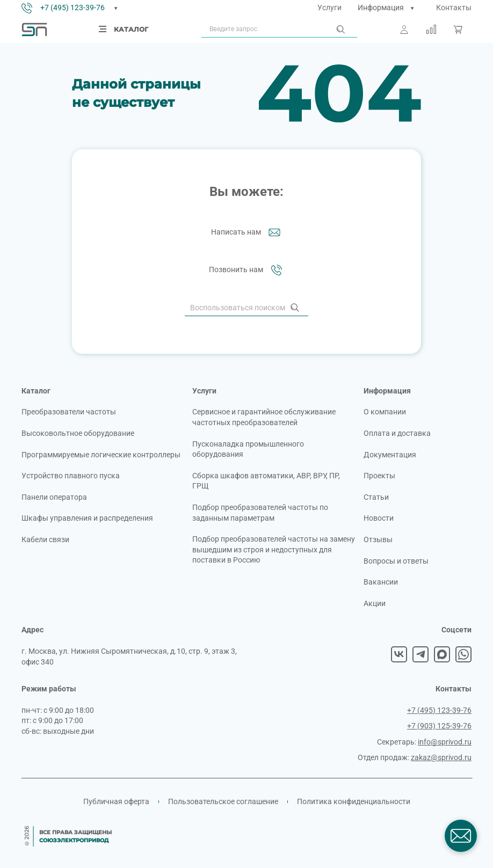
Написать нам (247, 232)
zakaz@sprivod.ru (441, 757)
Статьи (376, 497)
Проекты (379, 476)
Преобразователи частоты (69, 412)
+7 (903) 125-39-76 (439, 726)
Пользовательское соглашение (223, 801)
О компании (385, 412)
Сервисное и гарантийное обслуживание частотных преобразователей (264, 417)
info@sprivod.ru (445, 742)
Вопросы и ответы (396, 561)
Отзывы (378, 539)
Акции (375, 603)
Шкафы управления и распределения (87, 518)
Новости (379, 518)
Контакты (454, 8)
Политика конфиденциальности (354, 801)
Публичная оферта (116, 801)
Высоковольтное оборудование (78, 433)
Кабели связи (45, 539)
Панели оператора (54, 497)
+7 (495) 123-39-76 (73, 8)
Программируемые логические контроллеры (101, 455)
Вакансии (381, 582)
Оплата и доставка (397, 433)
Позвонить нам (247, 270)
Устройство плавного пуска (71, 476)
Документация (390, 455)
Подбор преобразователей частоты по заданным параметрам (260, 513)
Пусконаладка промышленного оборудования (248, 449)
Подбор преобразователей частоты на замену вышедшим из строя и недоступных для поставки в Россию (274, 549)
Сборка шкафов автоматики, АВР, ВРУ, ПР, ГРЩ (266, 481)
